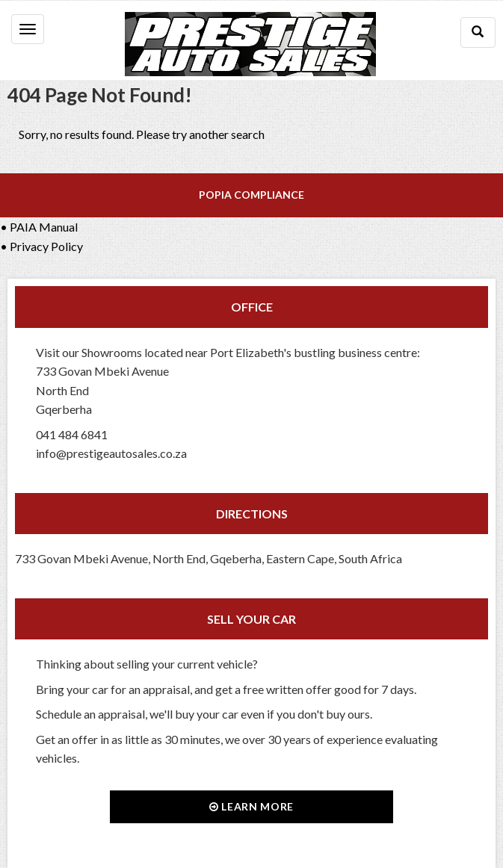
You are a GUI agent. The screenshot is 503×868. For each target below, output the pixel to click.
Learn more (251, 806)
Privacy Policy (46, 246)
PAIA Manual (44, 227)
